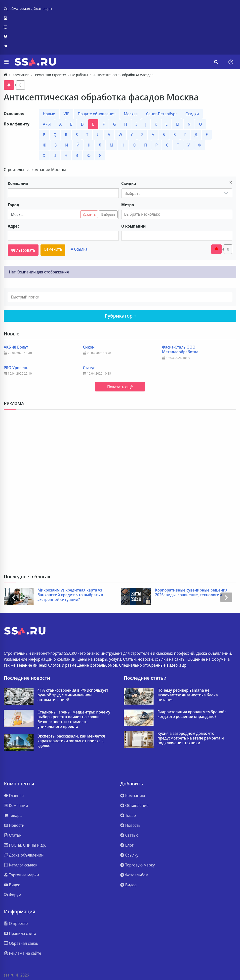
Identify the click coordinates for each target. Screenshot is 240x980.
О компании (133, 226)
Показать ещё (120, 387)
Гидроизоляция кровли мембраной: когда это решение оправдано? (192, 714)
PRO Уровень (16, 368)
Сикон (89, 347)
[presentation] (14, 597)
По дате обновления (97, 114)
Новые (49, 114)
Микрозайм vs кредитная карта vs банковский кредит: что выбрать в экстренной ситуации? (71, 595)
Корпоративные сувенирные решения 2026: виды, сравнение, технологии (192, 593)
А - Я (47, 124)
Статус (89, 368)
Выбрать (108, 214)
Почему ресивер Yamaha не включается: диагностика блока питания (188, 695)
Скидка (129, 183)
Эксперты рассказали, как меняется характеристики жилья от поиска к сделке (71, 741)
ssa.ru (9, 975)
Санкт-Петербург (161, 114)
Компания (18, 183)
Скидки (192, 114)
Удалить (89, 214)
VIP (66, 114)
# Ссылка (79, 249)
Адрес (14, 226)
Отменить (53, 249)
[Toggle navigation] (231, 62)
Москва (131, 114)
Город (13, 205)
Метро (128, 205)
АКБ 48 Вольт (16, 347)
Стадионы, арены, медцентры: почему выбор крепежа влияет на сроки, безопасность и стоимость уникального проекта (74, 719)
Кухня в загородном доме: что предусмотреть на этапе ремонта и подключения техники (191, 738)
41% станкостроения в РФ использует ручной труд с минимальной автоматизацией (73, 695)
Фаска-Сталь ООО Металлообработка (180, 350)
